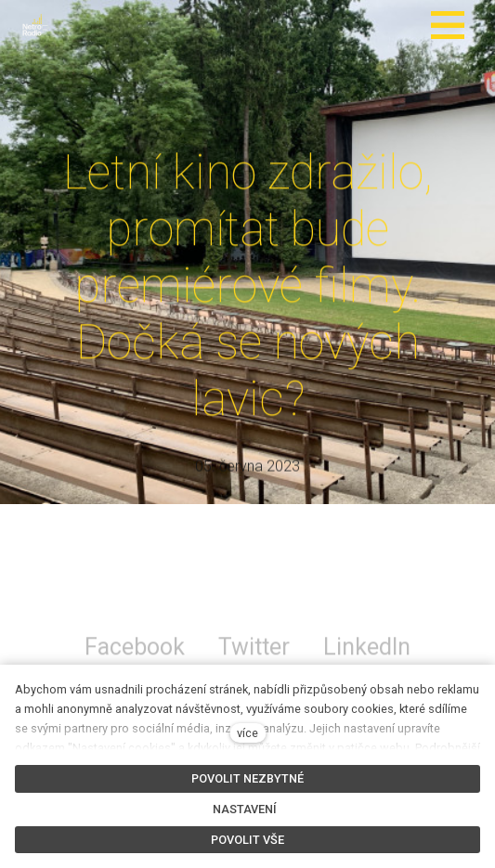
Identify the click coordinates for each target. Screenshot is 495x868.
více (247, 733)
